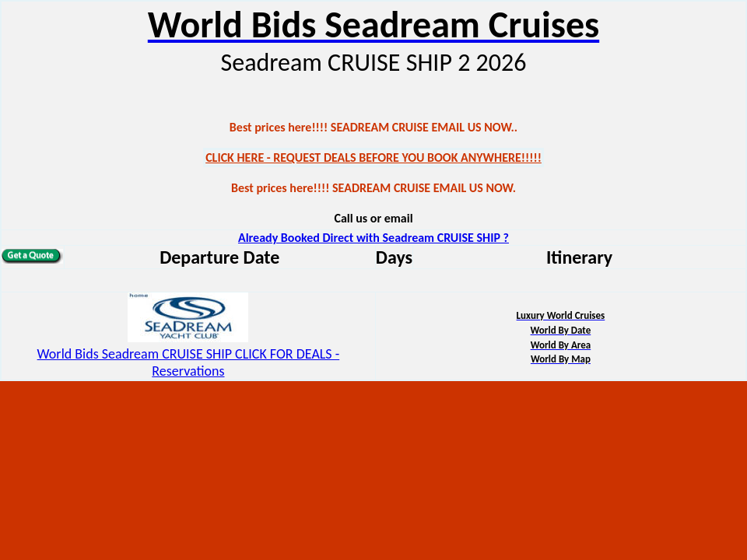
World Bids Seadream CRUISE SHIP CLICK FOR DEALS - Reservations (189, 362)
